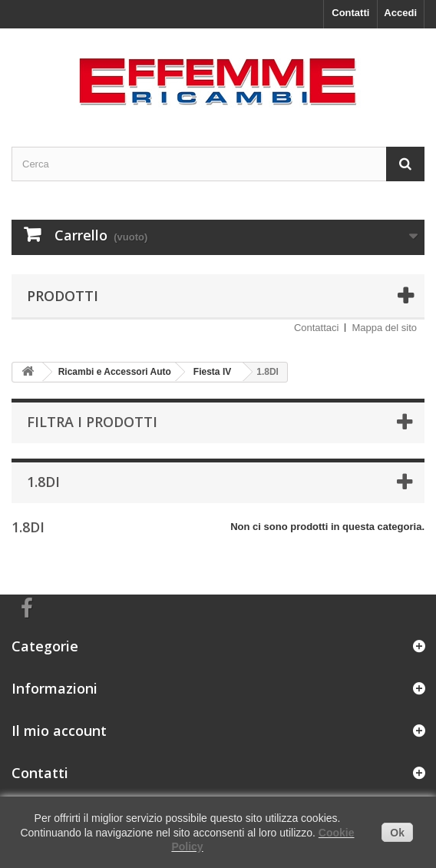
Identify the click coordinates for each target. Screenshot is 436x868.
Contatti (350, 13)
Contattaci (317, 328)
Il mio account (59, 731)
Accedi (400, 13)
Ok (397, 833)
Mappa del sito (384, 328)
